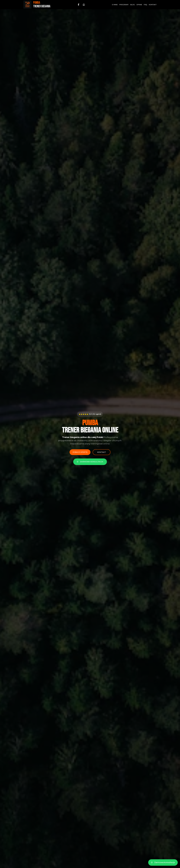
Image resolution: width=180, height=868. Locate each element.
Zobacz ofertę (80, 452)
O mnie (115, 5)
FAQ (145, 5)
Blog (133, 5)
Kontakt (153, 5)
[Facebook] (79, 5)
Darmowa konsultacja (90, 462)
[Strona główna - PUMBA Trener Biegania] (37, 5)
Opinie (139, 5)
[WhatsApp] (84, 5)
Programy (124, 5)
